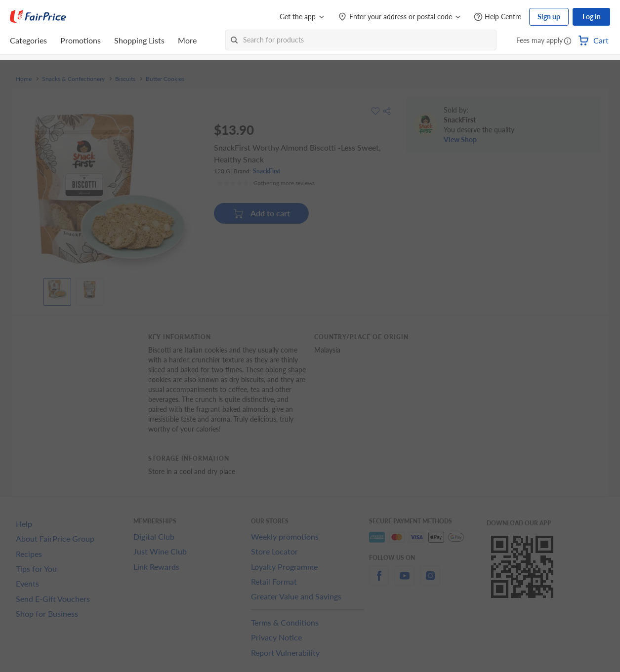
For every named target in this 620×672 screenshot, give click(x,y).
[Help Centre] (497, 17)
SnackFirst (267, 171)
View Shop (460, 139)
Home (24, 79)
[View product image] (57, 289)
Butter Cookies (165, 79)
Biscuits (125, 79)
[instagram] (430, 581)
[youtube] (405, 581)
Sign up (549, 17)
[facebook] (379, 581)
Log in (592, 17)
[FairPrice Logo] (38, 17)
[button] (568, 41)
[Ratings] (266, 183)
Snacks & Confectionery (73, 79)
